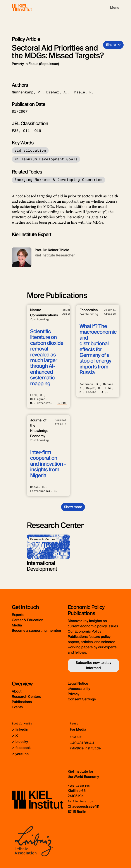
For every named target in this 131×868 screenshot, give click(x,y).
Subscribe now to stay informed (93, 665)
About (17, 691)
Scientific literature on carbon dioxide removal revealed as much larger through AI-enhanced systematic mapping (47, 358)
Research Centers (26, 697)
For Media (78, 729)
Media (17, 625)
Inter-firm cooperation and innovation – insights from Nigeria (48, 464)
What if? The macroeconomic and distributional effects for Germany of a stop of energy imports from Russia (98, 349)
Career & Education (28, 620)
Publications (22, 702)
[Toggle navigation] (115, 8)
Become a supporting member (37, 630)
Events (17, 707)
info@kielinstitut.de (85, 748)
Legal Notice (78, 683)
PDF (62, 403)
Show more (73, 507)
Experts (18, 615)
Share (111, 45)
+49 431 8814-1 (82, 743)
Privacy (73, 694)
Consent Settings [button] (82, 699)
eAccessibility (79, 689)
